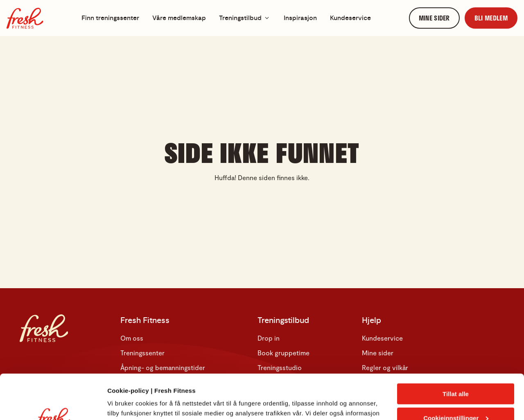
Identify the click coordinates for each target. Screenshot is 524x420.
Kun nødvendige (456, 400)
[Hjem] (25, 18)
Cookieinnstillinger (456, 376)
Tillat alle (456, 352)
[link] (434, 18)
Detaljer (119, 403)
